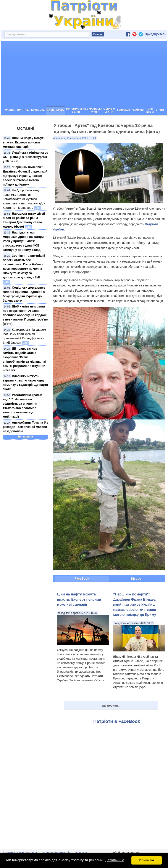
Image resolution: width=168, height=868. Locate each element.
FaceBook (82, 579)
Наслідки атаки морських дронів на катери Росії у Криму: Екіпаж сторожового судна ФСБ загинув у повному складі (23, 241)
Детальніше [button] (115, 860)
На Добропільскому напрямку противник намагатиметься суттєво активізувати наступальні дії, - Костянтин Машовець (24, 199)
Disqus (136, 579)
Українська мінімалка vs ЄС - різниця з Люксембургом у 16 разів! (25, 157)
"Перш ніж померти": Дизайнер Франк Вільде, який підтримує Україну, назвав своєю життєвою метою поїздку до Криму (25, 176)
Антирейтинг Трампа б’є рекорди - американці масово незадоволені (26, 427)
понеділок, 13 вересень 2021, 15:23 (75, 138)
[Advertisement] (84, 74)
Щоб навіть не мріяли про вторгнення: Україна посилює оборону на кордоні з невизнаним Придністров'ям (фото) (25, 315)
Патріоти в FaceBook (117, 721)
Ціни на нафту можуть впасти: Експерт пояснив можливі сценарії (24, 142)
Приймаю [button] (147, 860)
